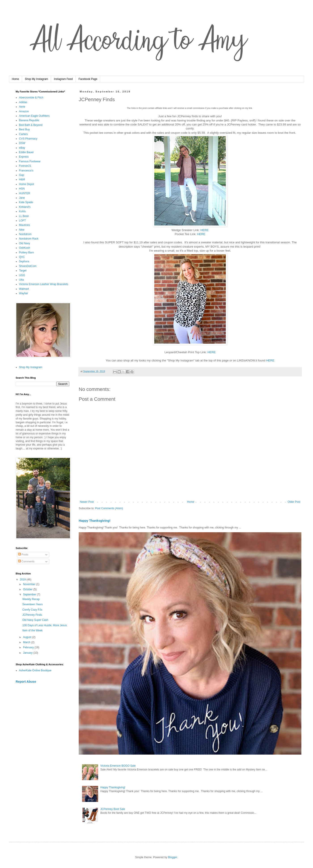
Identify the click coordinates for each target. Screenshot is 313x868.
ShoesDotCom (28, 266)
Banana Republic (29, 120)
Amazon (24, 111)
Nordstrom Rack (29, 239)
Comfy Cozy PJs (32, 610)
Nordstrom (25, 234)
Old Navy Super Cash (35, 620)
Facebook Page (88, 79)
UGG (22, 275)
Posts (23, 555)
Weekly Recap (31, 599)
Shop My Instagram (36, 79)
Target (23, 271)
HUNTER (25, 193)
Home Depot (26, 184)
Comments (26, 561)
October (28, 589)
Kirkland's (25, 207)
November (30, 584)
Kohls (22, 211)
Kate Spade (26, 202)
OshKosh (24, 248)
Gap (22, 175)
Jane (22, 198)
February (29, 647)
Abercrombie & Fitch (31, 98)
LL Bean (24, 216)
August (28, 637)
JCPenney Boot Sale (113, 809)
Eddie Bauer (26, 152)
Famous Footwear (30, 161)
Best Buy (24, 129)
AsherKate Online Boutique (35, 670)
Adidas (23, 102)
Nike (22, 230)
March (27, 642)
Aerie (22, 107)
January (28, 653)
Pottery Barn (26, 252)
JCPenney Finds (32, 615)
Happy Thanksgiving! (95, 521)
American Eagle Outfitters (34, 116)
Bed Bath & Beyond (31, 125)
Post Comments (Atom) (109, 508)
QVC (22, 257)
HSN (22, 189)
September (30, 595)
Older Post (294, 502)
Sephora (24, 261)
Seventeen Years (33, 604)
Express (24, 157)
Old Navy (24, 243)
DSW (22, 143)
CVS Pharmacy (28, 139)
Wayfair (23, 293)
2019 (23, 580)
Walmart (24, 289)
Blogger (172, 857)
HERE (204, 230)
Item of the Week (33, 630)
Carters (23, 134)
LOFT (22, 221)
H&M (22, 179)
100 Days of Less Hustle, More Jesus (45, 625)
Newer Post (87, 502)
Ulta (21, 280)
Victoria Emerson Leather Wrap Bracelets (44, 284)
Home (15, 79)
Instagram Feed (63, 79)
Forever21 (25, 166)
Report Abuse (26, 682)
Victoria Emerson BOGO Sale (118, 766)
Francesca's (26, 171)
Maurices (24, 225)
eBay (22, 148)
